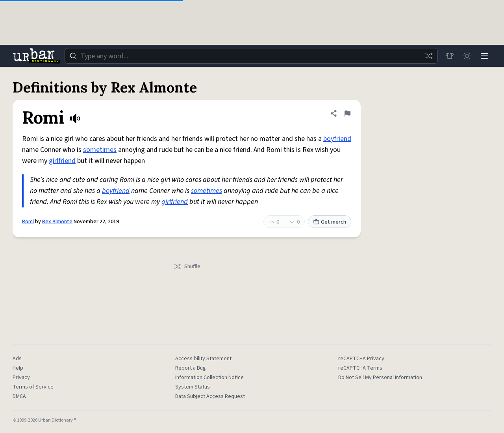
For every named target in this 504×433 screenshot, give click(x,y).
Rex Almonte (57, 222)
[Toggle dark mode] (467, 56)
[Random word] (428, 56)
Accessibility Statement (203, 359)
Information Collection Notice (209, 377)
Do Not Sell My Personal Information (380, 377)
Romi (28, 222)
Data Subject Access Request (210, 396)
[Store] (450, 56)
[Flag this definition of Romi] (347, 113)
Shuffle (187, 266)
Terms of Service (33, 387)
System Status (193, 387)
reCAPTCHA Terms (360, 368)
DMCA (19, 396)
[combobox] (251, 56)
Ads (17, 359)
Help (18, 368)
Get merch (330, 222)
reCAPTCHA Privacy (361, 359)
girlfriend (62, 161)
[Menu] (484, 56)
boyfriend (337, 139)
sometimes (100, 150)
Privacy (21, 377)
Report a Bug (191, 368)
